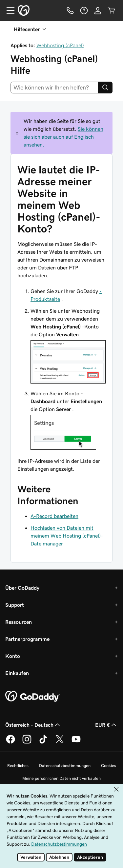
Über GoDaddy (22, 588)
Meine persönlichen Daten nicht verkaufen (61, 778)
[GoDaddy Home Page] (32, 697)
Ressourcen (19, 622)
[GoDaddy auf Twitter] (60, 742)
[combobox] (54, 88)
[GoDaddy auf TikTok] (43, 742)
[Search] (105, 88)
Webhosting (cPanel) (60, 45)
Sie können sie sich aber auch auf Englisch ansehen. (63, 137)
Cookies (109, 766)
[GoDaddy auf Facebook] (10, 742)
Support (15, 605)
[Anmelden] (98, 10)
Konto (13, 656)
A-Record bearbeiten (54, 516)
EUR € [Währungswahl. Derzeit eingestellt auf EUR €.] (106, 725)
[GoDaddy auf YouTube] (76, 742)
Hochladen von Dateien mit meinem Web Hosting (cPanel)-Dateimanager (67, 536)
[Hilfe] (84, 10)
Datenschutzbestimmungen (65, 766)
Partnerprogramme (27, 639)
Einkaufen (17, 673)
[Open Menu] (8, 10)
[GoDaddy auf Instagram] (27, 742)
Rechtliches (18, 766)
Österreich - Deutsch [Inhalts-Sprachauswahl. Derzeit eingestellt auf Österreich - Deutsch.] (33, 725)
